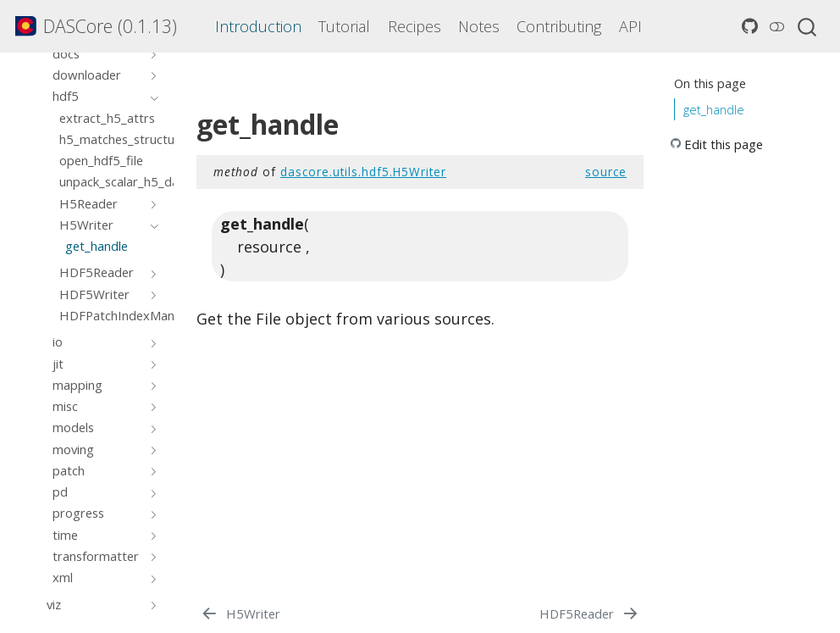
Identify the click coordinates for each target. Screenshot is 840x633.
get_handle (714, 109)
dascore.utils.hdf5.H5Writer (363, 172)
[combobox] (808, 26)
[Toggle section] (151, 53)
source (606, 172)
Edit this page (724, 144)
